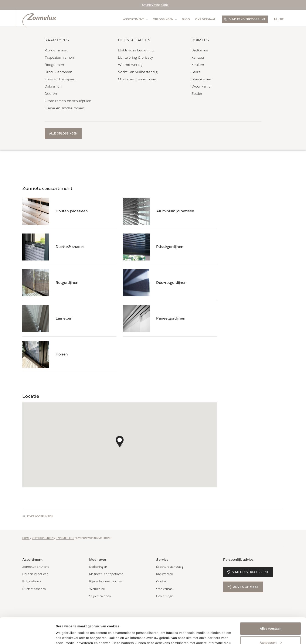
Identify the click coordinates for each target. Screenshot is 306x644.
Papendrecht (65, 538)
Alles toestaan (271, 604)
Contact (162, 581)
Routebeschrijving (36, 92)
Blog (186, 19)
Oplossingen (165, 19)
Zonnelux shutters (36, 567)
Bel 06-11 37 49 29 (44, 107)
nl (276, 19)
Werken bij (97, 589)
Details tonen (66, 636)
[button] (120, 440)
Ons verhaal (205, 19)
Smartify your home (155, 5)
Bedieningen (98, 567)
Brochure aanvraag (170, 567)
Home (26, 538)
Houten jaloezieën (35, 574)
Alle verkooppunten (38, 516)
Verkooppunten (43, 538)
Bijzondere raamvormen (106, 581)
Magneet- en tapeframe (106, 574)
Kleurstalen (165, 574)
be (282, 19)
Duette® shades (34, 589)
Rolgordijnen (32, 581)
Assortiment (135, 19)
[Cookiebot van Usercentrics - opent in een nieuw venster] (28, 636)
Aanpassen (271, 618)
